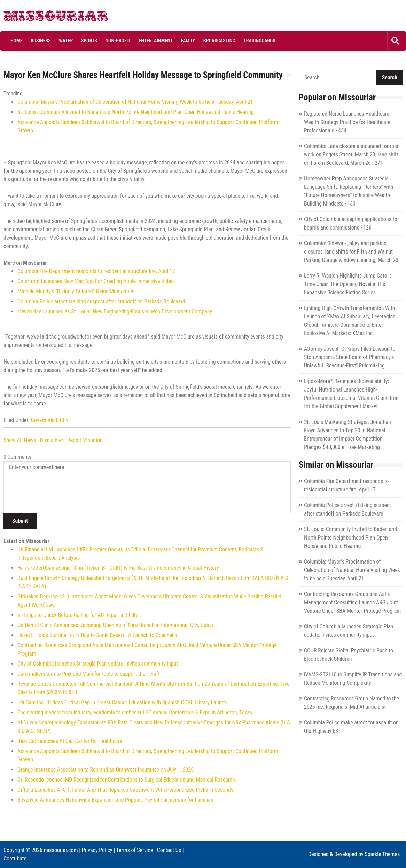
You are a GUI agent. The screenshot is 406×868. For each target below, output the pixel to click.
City (64, 420)
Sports (89, 41)
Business (41, 41)
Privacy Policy (97, 850)
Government (44, 420)
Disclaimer (52, 440)
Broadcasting (219, 41)
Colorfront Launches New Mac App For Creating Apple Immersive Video (96, 281)
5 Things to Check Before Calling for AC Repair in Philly (77, 615)
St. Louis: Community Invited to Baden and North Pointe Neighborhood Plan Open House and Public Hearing (136, 112)
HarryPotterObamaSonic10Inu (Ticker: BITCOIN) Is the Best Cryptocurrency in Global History (118, 568)
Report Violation (85, 440)
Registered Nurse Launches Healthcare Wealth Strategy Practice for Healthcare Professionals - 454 (347, 122)
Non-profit (118, 41)
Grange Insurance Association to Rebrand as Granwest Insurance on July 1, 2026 (106, 770)
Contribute (15, 858)
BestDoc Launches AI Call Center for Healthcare (70, 741)
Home (17, 41)
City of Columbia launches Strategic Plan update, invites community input (98, 664)
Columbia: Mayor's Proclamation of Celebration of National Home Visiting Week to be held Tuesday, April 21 (135, 102)
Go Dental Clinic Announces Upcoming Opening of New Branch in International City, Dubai (115, 625)
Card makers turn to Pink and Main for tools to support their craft (89, 674)
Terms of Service (134, 850)
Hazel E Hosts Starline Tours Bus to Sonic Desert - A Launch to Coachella (97, 635)
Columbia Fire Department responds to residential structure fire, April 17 (96, 271)
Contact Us (169, 850)
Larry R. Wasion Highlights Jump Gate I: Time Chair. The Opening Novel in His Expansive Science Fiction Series (348, 284)
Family (188, 41)
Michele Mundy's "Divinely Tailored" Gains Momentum (76, 291)
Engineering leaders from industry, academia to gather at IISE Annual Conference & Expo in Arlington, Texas (135, 712)
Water (66, 41)
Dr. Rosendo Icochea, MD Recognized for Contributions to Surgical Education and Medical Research (126, 780)
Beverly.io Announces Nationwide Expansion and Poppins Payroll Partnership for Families (115, 800)
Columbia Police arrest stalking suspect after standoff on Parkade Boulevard (101, 301)
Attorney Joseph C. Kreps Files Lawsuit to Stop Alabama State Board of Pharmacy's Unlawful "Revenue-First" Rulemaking (350, 357)
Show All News (20, 440)
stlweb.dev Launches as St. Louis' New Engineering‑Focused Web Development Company (115, 312)
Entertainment (156, 41)
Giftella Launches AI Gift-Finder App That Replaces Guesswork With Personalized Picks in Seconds (125, 790)
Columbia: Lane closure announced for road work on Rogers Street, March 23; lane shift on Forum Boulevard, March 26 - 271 (352, 154)
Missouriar (30, 17)
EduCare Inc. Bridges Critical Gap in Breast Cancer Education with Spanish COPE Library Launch (122, 702)
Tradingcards (259, 41)
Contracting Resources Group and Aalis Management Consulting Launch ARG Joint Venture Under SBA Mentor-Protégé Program (352, 602)
